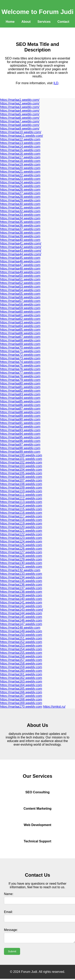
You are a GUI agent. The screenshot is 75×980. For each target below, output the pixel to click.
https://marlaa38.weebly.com (20, 233)
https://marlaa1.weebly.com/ (20, 100)
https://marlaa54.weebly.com (20, 290)
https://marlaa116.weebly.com (21, 513)
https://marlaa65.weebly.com (20, 330)
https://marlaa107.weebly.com (21, 480)
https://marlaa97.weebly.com (20, 445)
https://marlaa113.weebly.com (21, 502)
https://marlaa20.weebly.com (20, 168)
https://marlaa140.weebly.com (21, 599)
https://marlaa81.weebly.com (20, 387)
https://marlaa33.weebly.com (20, 215)
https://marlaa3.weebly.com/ (20, 107)
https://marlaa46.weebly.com (20, 261)
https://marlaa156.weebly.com (21, 656)
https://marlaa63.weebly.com (20, 322)
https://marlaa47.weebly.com (20, 265)
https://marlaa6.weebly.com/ (20, 118)
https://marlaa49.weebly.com (20, 272)
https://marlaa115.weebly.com (21, 509)
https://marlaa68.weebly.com (20, 340)
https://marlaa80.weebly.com (20, 383)
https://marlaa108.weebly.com (21, 484)
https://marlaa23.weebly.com (20, 179)
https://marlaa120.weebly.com (21, 527)
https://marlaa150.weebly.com (21, 635)
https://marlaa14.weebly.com (20, 147)
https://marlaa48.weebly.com (20, 269)
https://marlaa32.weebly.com (20, 211)
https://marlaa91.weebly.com (20, 423)
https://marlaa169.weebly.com (21, 703)
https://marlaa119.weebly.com (21, 524)
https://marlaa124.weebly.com (21, 541)
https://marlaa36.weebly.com (20, 226)
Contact (63, 22)
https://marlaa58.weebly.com (20, 304)
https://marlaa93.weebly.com (20, 430)
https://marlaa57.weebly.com (20, 301)
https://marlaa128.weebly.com (21, 556)
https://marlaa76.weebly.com (20, 369)
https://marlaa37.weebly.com (20, 229)
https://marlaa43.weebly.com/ (21, 251)
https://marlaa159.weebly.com (21, 667)
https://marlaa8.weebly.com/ (20, 125)
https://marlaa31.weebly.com (20, 208)
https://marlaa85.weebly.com (20, 401)
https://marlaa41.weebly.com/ (21, 243)
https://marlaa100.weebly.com (21, 455)
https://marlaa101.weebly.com (21, 459)
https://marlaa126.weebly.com (21, 549)
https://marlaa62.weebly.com (20, 319)
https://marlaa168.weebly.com (21, 699)
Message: (11, 930)
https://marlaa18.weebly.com (20, 161)
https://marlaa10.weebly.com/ (21, 132)
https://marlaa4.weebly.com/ (20, 111)
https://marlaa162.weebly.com (21, 678)
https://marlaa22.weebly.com (20, 175)
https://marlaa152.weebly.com (21, 642)
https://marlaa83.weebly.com (20, 394)
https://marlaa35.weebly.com (20, 222)
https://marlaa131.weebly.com (21, 567)
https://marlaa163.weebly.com (21, 681)
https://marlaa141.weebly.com (21, 603)
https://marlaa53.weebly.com (20, 287)
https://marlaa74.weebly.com (20, 362)
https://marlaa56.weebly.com (20, 297)
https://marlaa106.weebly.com (21, 477)
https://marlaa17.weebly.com (20, 157)
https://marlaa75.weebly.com (20, 366)
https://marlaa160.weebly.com (21, 671)
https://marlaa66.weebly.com (20, 333)
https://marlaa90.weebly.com (20, 419)
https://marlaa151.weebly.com (21, 638)
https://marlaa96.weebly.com (20, 441)
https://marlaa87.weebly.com (20, 409)
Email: (8, 912)
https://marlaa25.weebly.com (20, 186)
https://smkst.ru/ (54, 707)
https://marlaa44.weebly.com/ (21, 254)
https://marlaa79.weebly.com (20, 380)
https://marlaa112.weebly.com (21, 498)
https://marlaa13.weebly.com (20, 143)
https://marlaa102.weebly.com (21, 462)
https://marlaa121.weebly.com (21, 531)
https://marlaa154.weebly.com (21, 649)
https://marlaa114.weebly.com (21, 506)
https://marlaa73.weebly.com (20, 358)
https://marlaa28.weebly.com (20, 197)
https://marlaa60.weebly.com (20, 312)
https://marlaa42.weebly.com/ (21, 247)
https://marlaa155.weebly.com (21, 653)
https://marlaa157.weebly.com (21, 660)
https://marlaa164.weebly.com (21, 685)
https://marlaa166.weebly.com (21, 692)
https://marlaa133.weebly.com (21, 574)
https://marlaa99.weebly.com (20, 452)
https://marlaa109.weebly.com (21, 488)
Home (10, 22)
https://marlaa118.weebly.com (21, 520)
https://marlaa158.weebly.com (21, 664)
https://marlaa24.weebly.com (20, 182)
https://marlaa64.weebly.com (20, 326)
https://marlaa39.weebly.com (20, 236)
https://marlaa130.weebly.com (21, 563)
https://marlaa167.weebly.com (21, 696)
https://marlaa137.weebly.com (21, 588)
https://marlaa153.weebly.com (21, 646)
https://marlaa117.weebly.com (21, 516)
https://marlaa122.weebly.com (21, 534)
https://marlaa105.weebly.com (21, 473)
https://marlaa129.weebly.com (21, 559)
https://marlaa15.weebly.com (20, 150)
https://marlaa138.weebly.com (21, 592)
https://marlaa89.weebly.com (20, 416)
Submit (12, 953)
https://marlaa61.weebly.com (20, 315)
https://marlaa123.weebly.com (21, 538)
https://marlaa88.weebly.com (20, 412)
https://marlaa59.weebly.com (20, 308)
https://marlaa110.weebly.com (21, 491)
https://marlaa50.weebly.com (20, 276)
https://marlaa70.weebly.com (20, 348)
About (26, 22)
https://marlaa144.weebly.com (21, 613)
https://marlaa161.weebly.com (21, 674)
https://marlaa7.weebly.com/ (20, 121)
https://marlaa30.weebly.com (20, 204)
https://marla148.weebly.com (20, 628)
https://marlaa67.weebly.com (20, 337)
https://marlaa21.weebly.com (20, 172)
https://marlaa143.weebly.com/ (21, 610)
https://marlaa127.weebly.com (21, 552)
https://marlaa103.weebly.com (21, 466)
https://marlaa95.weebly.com (20, 437)
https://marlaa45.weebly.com (20, 258)
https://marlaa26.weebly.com (20, 190)
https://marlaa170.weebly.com (21, 707)
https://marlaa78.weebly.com (20, 376)
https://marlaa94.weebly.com (20, 434)
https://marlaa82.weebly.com (20, 391)
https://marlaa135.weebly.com (21, 581)
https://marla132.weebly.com (20, 570)
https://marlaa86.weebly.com (20, 405)
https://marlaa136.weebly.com (21, 585)
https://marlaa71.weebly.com (20, 351)
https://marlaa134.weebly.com (21, 577)
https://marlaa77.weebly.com (20, 373)
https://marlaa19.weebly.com (20, 164)
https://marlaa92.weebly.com (20, 427)
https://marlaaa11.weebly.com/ (21, 136)
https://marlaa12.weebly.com (20, 139)
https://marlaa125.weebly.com (21, 545)
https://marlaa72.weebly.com (20, 355)
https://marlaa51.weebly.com (20, 279)
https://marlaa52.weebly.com (20, 283)
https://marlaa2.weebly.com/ (20, 103)
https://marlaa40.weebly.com (20, 240)
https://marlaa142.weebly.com (21, 606)
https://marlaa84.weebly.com (20, 398)
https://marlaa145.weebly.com (21, 617)
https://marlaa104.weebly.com (21, 470)
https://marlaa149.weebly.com (21, 631)
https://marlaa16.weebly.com (20, 154)
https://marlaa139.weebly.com (21, 595)
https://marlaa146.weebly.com (21, 620)
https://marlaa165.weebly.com (21, 689)
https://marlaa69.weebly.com (20, 344)
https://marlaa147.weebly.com (21, 624)
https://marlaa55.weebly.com (20, 294)
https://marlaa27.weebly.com (20, 193)
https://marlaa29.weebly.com (20, 200)
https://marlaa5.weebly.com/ (20, 114)
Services (44, 22)
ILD (56, 83)
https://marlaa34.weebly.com (20, 218)
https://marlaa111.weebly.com (21, 495)
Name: (9, 894)
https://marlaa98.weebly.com (20, 448)
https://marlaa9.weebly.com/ (20, 129)
